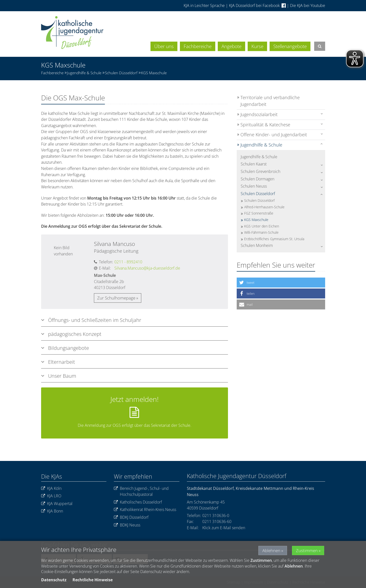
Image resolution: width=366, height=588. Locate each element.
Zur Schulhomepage (116, 298)
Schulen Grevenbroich (260, 171)
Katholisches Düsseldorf (138, 502)
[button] (281, 283)
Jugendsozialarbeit (259, 114)
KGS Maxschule (154, 73)
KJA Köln (51, 488)
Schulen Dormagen (257, 179)
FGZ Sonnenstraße (259, 213)
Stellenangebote (290, 46)
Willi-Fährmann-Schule (261, 232)
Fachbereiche (198, 46)
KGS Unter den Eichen (262, 226)
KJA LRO (51, 496)
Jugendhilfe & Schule (84, 73)
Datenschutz (54, 580)
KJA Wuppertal (57, 504)
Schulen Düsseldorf (121, 73)
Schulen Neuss (254, 186)
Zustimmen (306, 550)
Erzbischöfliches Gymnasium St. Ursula (274, 239)
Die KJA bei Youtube (308, 5)
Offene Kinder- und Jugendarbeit (274, 135)
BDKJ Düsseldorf (131, 517)
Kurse (257, 46)
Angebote (231, 46)
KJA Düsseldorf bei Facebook (257, 5)
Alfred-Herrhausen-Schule (264, 207)
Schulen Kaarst (254, 164)
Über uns (164, 46)
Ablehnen (268, 550)
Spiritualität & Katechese (265, 125)
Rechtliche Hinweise (93, 580)
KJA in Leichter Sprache (205, 5)
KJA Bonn (52, 511)
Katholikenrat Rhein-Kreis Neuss (145, 510)
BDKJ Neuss (127, 525)
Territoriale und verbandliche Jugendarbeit (270, 101)
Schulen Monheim (257, 245)
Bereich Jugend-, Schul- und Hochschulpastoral (141, 491)
